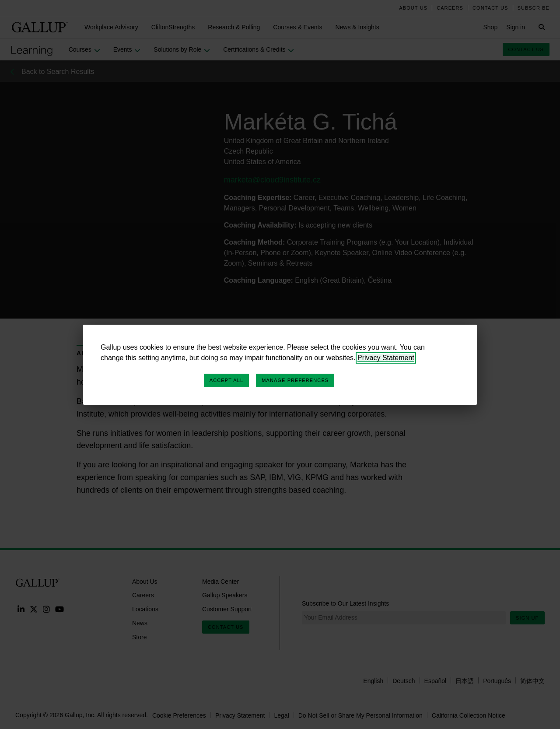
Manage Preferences (295, 380)
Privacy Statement (386, 358)
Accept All (226, 380)
